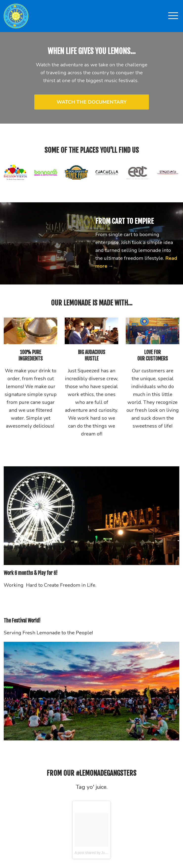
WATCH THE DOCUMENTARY (92, 102)
